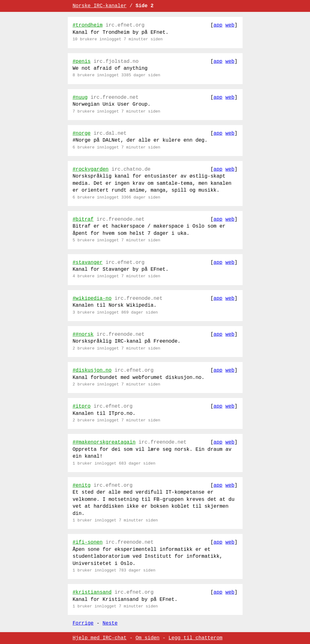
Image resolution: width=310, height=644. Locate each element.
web (230, 25)
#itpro (82, 406)
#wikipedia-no (92, 299)
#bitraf (83, 219)
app (218, 25)
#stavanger (88, 263)
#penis (82, 62)
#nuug (80, 98)
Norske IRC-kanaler (100, 6)
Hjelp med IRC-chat (100, 638)
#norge (82, 133)
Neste (110, 623)
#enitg (82, 486)
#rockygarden (91, 169)
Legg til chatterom (196, 638)
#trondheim (88, 25)
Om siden (148, 638)
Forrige (83, 623)
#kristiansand (92, 592)
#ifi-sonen (88, 542)
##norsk (83, 335)
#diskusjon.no (92, 370)
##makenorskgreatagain (104, 442)
